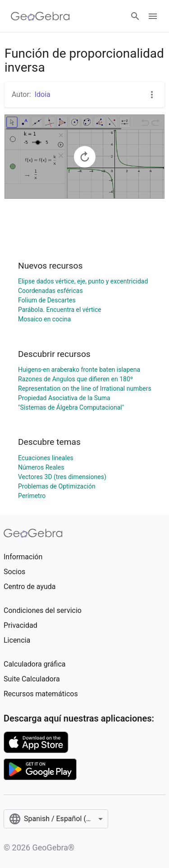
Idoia (43, 94)
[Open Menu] (153, 16)
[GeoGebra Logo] (40, 16)
